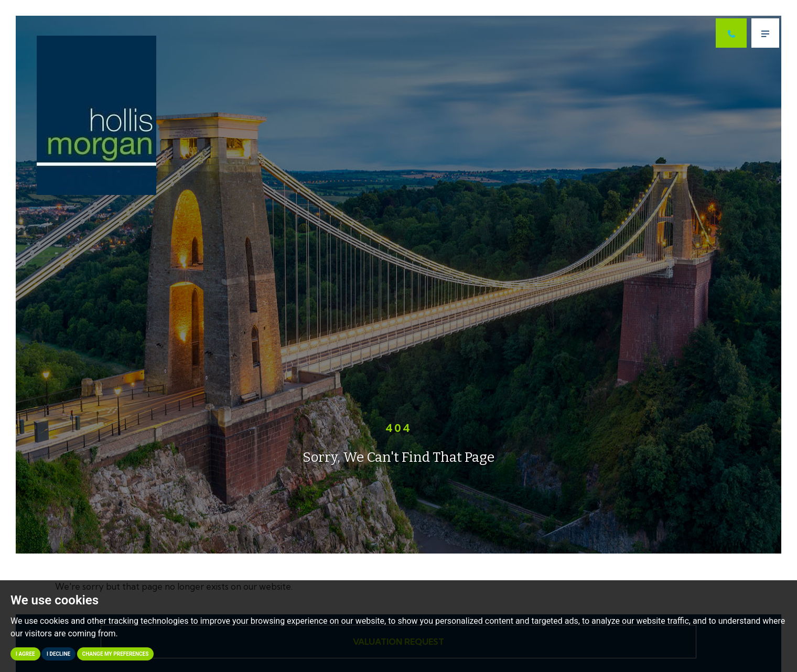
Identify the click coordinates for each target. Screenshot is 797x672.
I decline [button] (58, 654)
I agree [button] (25, 654)
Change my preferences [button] (116, 654)
